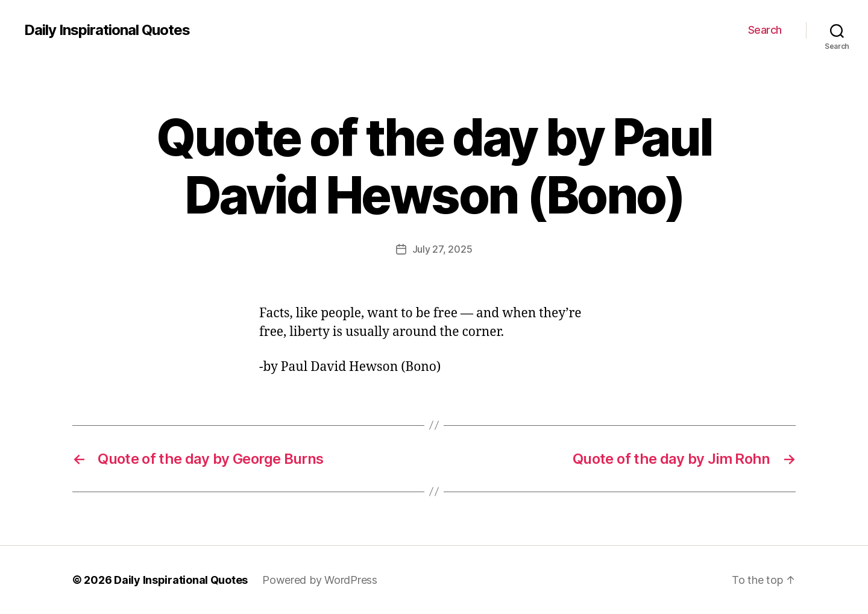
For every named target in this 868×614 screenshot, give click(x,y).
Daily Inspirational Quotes (107, 30)
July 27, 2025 (442, 249)
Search (765, 30)
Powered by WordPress (320, 580)
